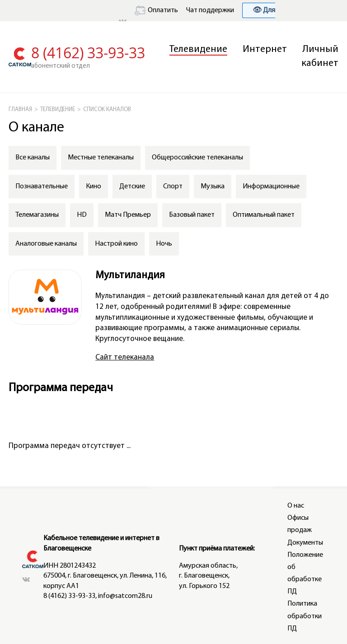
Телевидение (198, 49)
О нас (296, 506)
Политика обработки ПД (305, 616)
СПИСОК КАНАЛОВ (107, 110)
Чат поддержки (210, 10)
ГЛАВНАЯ (20, 110)
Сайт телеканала (125, 357)
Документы (305, 543)
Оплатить (156, 10)
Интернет (265, 49)
